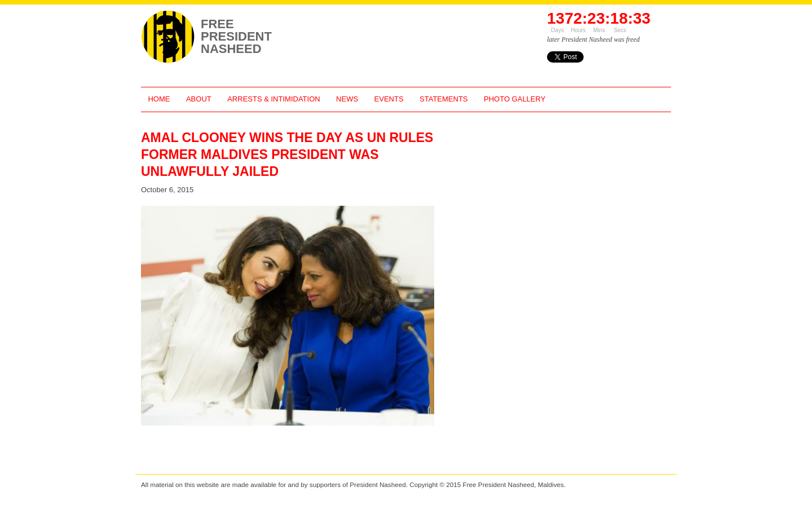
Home (159, 99)
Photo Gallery (515, 99)
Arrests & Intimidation (273, 99)
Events (389, 99)
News (347, 99)
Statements (443, 99)
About (199, 99)
